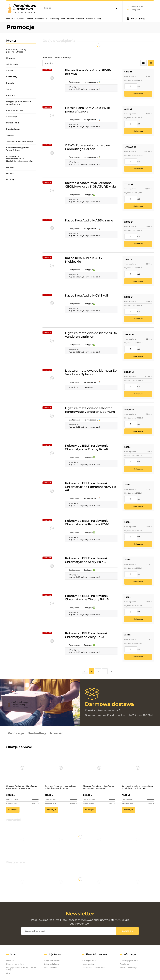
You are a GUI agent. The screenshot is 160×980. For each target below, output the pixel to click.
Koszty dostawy (89, 964)
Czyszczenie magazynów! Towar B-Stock (18, 149)
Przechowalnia (50, 968)
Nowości (10, 174)
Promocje (11, 180)
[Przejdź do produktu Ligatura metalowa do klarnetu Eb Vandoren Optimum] (52, 384)
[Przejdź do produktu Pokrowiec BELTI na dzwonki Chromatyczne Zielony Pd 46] (52, 609)
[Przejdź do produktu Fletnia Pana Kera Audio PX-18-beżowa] (52, 84)
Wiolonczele (12, 64)
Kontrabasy (12, 77)
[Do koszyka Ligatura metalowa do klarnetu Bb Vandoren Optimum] (138, 356)
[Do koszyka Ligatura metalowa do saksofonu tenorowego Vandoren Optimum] (138, 431)
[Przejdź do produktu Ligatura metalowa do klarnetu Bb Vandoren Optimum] (52, 346)
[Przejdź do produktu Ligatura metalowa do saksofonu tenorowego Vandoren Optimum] (52, 421)
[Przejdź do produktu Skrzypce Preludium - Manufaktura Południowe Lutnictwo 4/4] (138, 771)
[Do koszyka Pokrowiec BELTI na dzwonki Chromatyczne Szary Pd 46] (138, 582)
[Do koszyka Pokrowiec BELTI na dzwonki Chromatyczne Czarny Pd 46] (138, 469)
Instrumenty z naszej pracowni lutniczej (16, 51)
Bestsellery (37, 733)
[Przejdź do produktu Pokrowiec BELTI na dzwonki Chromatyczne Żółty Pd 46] (52, 647)
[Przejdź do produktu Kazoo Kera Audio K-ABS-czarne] (52, 234)
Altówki (10, 71)
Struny (9, 89)
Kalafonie (11, 95)
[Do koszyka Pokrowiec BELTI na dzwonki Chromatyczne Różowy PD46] (138, 544)
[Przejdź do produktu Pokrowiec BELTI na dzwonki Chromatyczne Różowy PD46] (52, 534)
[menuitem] (9, 18)
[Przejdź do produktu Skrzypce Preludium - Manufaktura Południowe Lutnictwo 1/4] (61, 771)
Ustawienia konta (52, 964)
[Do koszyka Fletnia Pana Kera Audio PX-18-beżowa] (138, 94)
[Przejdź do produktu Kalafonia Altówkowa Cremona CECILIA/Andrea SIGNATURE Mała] (52, 196)
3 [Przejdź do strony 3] (105, 671)
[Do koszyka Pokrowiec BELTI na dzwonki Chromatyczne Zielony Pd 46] (138, 619)
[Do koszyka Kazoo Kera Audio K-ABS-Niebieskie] (138, 281)
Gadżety (10, 167)
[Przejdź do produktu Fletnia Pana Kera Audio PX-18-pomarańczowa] (52, 121)
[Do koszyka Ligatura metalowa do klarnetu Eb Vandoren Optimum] (138, 394)
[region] (21, 218)
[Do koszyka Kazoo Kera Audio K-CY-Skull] (138, 319)
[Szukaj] (116, 8)
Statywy (10, 135)
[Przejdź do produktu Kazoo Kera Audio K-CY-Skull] (52, 309)
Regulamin (125, 964)
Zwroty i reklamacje (128, 968)
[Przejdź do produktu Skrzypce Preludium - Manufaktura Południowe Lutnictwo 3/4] (22, 771)
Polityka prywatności (129, 961)
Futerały (10, 83)
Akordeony (11, 117)
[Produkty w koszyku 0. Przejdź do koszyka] (138, 18)
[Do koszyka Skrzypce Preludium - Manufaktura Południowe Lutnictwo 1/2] (90, 810)
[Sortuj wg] (61, 63)
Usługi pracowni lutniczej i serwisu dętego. (21, 969)
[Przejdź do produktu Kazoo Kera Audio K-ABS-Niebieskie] (52, 271)
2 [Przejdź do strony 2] (98, 671)
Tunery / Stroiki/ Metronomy (19, 141)
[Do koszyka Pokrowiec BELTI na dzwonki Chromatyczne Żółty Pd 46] (138, 657)
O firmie (10, 961)
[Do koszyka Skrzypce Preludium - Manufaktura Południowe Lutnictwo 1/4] (51, 810)
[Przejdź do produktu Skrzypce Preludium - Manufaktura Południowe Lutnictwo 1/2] (99, 771)
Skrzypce (10, 58)
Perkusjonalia (13, 123)
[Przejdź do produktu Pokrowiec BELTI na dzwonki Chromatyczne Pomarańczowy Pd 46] (52, 496)
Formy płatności (89, 961)
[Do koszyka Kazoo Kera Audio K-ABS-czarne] (138, 244)
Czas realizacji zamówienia (93, 968)
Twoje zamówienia (52, 961)
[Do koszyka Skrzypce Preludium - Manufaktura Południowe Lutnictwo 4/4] (128, 810)
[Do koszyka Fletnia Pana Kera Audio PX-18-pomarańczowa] (138, 131)
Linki (8, 973)
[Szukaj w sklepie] (78, 8)
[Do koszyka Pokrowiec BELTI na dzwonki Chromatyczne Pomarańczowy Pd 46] (138, 507)
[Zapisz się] (127, 931)
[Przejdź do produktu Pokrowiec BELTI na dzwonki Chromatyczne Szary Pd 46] (52, 571)
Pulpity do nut (13, 129)
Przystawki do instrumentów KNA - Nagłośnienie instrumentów (19, 159)
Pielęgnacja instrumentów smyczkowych (19, 103)
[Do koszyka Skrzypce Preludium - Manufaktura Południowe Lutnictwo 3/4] (13, 810)
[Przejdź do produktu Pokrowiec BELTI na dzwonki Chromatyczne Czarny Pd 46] (52, 459)
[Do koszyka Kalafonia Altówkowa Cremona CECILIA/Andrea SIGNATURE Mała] (138, 206)
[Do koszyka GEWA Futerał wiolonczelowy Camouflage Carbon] (138, 169)
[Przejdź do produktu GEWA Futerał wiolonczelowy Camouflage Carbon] (52, 159)
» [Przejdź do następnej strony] (111, 671)
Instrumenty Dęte (15, 110)
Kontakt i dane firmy (15, 964)
